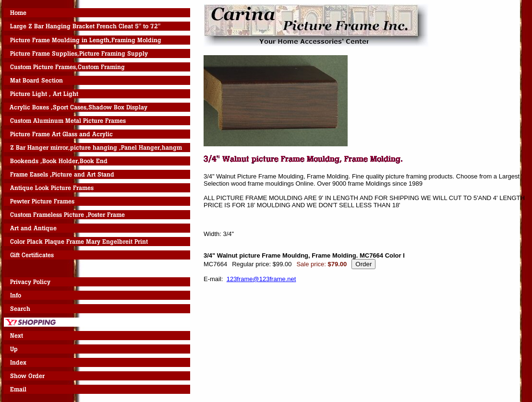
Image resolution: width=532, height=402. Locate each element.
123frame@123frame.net (261, 279)
